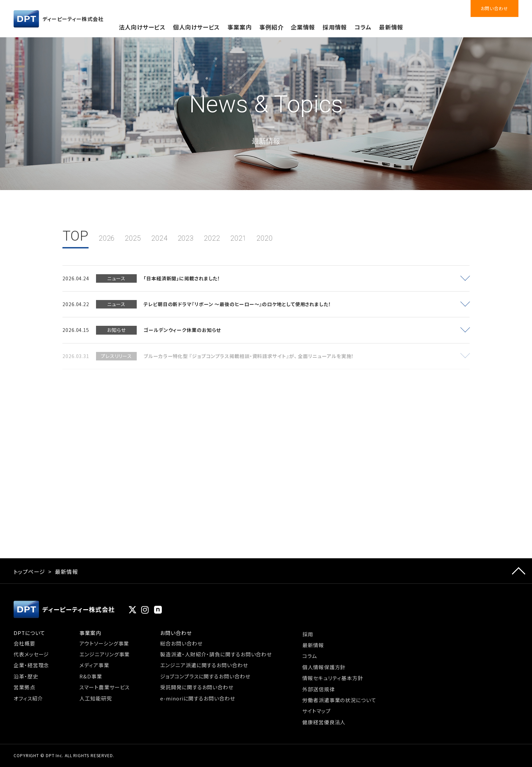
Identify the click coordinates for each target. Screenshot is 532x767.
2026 (107, 238)
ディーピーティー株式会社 (59, 19)
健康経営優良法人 (324, 722)
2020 (265, 238)
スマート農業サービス (104, 687)
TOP (75, 236)
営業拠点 (24, 687)
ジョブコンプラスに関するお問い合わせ (205, 676)
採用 (308, 634)
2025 (133, 238)
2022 (212, 238)
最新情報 (391, 27)
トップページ (29, 572)
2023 (186, 238)
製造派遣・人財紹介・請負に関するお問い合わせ (216, 654)
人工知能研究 (96, 698)
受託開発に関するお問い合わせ (197, 687)
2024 (159, 238)
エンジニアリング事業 (104, 654)
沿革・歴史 (26, 676)
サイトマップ (316, 711)
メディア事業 (94, 665)
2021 (239, 238)
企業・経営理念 (31, 665)
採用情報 (335, 27)
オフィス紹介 (28, 698)
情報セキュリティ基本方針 (333, 678)
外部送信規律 (318, 689)
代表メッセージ (31, 654)
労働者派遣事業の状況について (339, 700)
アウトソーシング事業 (104, 643)
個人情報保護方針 (324, 667)
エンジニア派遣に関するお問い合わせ (204, 665)
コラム (363, 27)
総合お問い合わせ (181, 643)
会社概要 (24, 643)
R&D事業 (91, 676)
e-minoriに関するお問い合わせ (197, 698)
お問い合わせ (495, 8)
